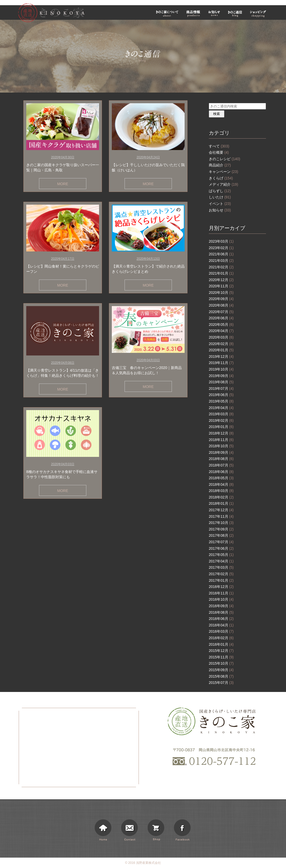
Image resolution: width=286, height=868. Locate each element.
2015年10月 (221, 663)
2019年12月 (221, 357)
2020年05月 (221, 325)
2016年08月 (221, 612)
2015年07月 (221, 683)
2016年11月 (221, 593)
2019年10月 (221, 369)
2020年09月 (221, 299)
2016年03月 (221, 631)
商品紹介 (220, 165)
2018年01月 (221, 503)
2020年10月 (221, 293)
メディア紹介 (223, 184)
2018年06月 (221, 472)
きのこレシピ (225, 159)
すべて (219, 146)
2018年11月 (221, 440)
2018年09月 (221, 452)
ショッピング (259, 13)
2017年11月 (221, 516)
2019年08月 (221, 382)
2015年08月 (221, 676)
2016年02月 (221, 638)
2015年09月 (221, 670)
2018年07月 (221, 465)
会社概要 (219, 152)
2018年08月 (221, 459)
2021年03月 (221, 261)
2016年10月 (221, 599)
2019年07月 (221, 388)
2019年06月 (221, 395)
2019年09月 (221, 376)
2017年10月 (221, 523)
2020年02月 (221, 344)
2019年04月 (221, 408)
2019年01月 (221, 427)
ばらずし (220, 191)
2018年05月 (221, 478)
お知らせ (214, 13)
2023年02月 (221, 248)
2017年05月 (221, 555)
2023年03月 (221, 241)
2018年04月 (221, 484)
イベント (220, 204)
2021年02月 (221, 267)
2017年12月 (221, 510)
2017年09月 (221, 529)
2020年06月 (221, 318)
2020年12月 (221, 280)
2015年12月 (221, 651)
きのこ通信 (235, 13)
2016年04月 (221, 625)
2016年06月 (221, 619)
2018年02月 (221, 497)
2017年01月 (221, 580)
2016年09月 (221, 606)
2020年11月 (221, 286)
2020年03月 (221, 337)
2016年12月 (221, 587)
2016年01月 (221, 644)
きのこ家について (167, 13)
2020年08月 (221, 305)
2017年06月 (221, 548)
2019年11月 (221, 363)
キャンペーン (223, 172)
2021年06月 (221, 254)
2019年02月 (221, 420)
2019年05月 (221, 401)
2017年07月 (221, 542)
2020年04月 (221, 331)
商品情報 (193, 13)
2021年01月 (221, 273)
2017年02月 (221, 574)
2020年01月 (221, 350)
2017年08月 (221, 535)
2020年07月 (221, 312)
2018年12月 (221, 433)
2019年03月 (221, 414)
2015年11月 (221, 657)
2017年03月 (221, 567)
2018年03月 (221, 491)
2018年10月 (221, 446)
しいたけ (220, 197)
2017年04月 (221, 561)
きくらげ (221, 178)
